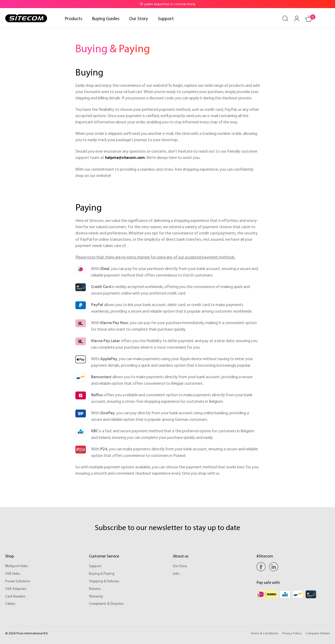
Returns (95, 589)
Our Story (180, 566)
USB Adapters (16, 589)
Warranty (96, 596)
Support (95, 566)
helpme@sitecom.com (125, 158)
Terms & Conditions (264, 633)
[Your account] (297, 19)
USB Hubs (13, 573)
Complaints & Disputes (106, 603)
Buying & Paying (102, 573)
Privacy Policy (292, 633)
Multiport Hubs (17, 566)
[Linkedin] (274, 567)
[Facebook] (262, 567)
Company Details (318, 633)
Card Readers (15, 596)
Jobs (176, 573)
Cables (10, 603)
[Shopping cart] (309, 19)
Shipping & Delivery (104, 581)
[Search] (285, 19)
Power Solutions (18, 581)
